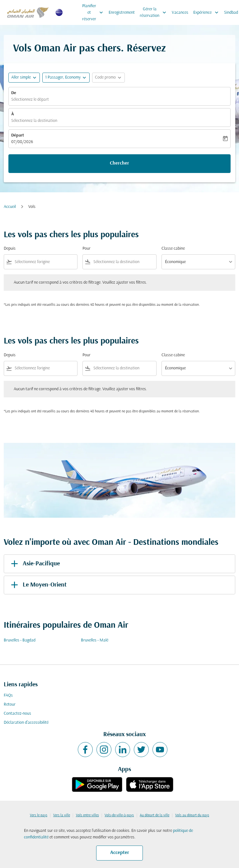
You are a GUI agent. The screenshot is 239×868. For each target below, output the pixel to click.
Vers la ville (62, 815)
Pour (87, 249)
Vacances (180, 13)
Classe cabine (173, 249)
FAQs (8, 695)
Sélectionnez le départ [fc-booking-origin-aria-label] (30, 100)
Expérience (207, 12)
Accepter (120, 853)
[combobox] (45, 262)
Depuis (10, 249)
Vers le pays (39, 815)
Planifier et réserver (94, 12)
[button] (66, 78)
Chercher (119, 163)
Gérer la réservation (155, 12)
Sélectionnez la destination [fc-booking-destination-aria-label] (34, 121)
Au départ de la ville (155, 815)
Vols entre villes (87, 815)
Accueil (10, 207)
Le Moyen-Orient (38, 585)
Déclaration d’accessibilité (26, 723)
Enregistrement (122, 13)
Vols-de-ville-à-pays (119, 815)
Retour (10, 705)
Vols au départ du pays (192, 815)
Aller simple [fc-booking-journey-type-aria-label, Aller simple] (21, 77)
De (14, 93)
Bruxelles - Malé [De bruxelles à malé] (95, 640)
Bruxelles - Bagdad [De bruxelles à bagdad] (20, 640)
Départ (18, 135)
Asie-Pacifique (34, 564)
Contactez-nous (17, 714)
